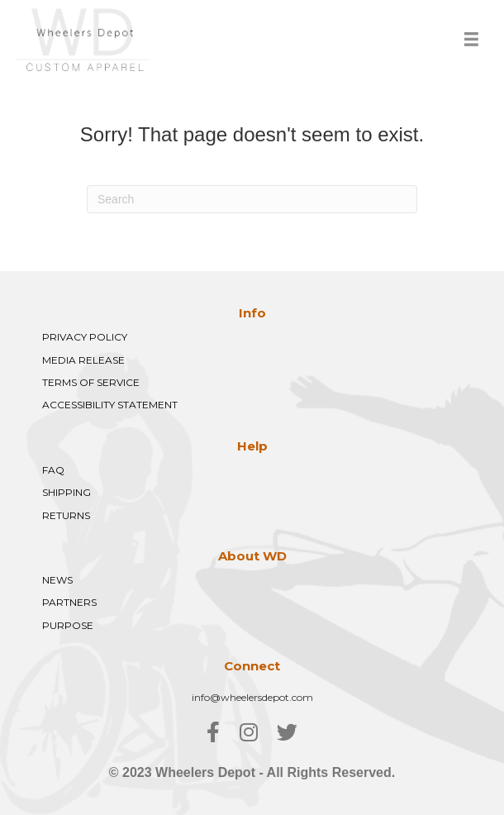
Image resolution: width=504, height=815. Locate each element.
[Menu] (471, 39)
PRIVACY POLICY (85, 337)
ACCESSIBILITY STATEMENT (110, 405)
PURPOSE (68, 625)
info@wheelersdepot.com (252, 697)
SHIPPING (67, 492)
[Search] (252, 199)
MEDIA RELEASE (83, 360)
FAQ (53, 470)
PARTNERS (69, 602)
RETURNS (66, 515)
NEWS (57, 580)
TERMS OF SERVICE (91, 382)
